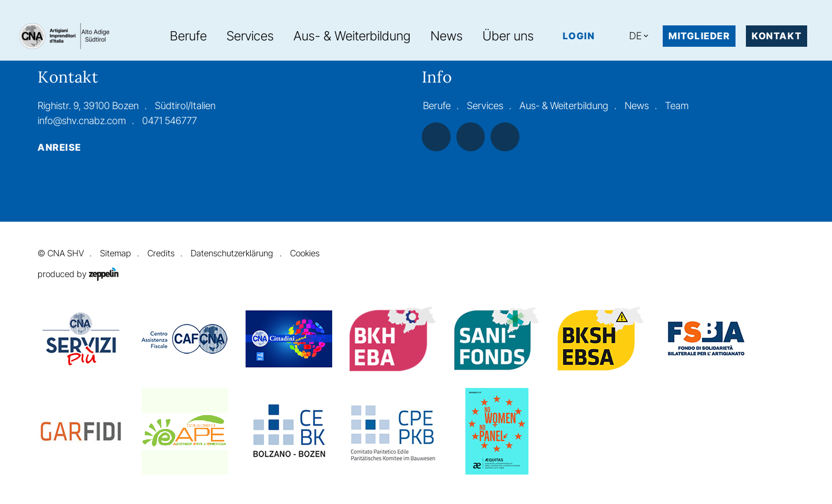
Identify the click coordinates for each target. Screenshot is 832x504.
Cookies (305, 253)
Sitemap (116, 253)
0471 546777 (170, 121)
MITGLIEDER (699, 36)
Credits (161, 253)
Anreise (60, 148)
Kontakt (777, 36)
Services (250, 36)
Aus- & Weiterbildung (352, 36)
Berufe (188, 36)
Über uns (508, 36)
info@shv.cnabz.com (82, 121)
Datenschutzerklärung (232, 253)
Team (677, 106)
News (447, 36)
